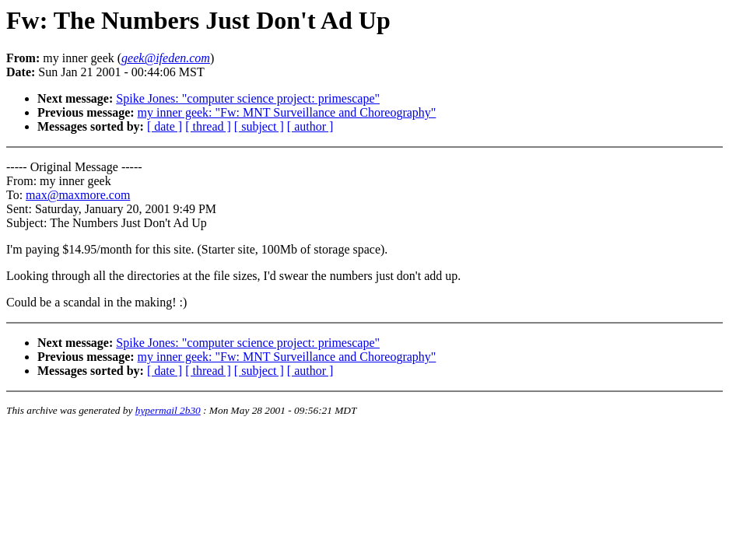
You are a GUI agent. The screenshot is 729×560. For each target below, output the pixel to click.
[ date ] (165, 126)
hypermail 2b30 (168, 410)
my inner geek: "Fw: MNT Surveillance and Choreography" (287, 112)
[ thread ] (208, 126)
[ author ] (310, 126)
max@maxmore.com (78, 195)
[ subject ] (259, 126)
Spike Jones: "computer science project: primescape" (248, 98)
